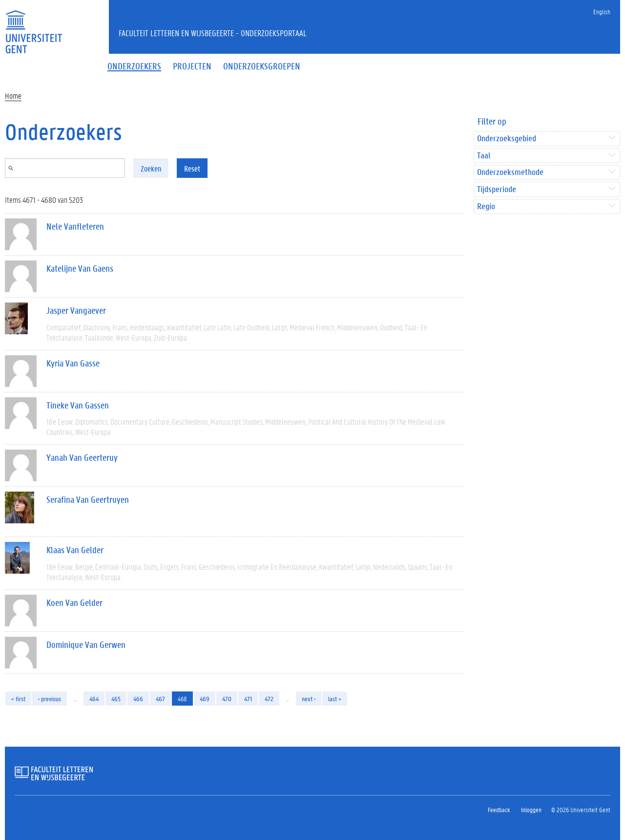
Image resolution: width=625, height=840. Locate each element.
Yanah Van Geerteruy (82, 457)
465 (116, 699)
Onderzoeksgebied (507, 139)
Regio (486, 206)
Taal (484, 156)
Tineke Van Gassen (78, 405)
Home (13, 96)
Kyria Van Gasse (73, 363)
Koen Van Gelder (74, 603)
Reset (192, 168)
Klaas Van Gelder (75, 550)
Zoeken (151, 168)
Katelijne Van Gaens (80, 268)
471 (248, 699)
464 (94, 699)
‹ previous (50, 699)
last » (335, 699)
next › (309, 699)
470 (227, 699)
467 (160, 699)
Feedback (499, 809)
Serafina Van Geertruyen (88, 499)
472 (269, 699)
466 (138, 699)
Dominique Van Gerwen (86, 645)
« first (18, 699)
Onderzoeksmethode (510, 172)
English (602, 11)
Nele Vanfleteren (75, 226)
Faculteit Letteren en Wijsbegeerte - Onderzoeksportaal (213, 33)
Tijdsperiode (497, 189)
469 (205, 699)
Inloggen (531, 809)
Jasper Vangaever (76, 310)
